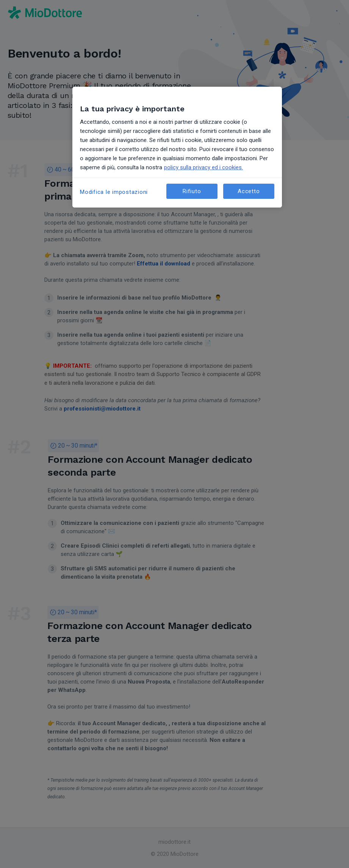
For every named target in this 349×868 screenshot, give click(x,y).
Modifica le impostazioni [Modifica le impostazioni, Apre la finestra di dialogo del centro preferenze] (114, 192)
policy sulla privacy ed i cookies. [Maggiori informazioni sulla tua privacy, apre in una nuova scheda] (203, 167)
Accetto (249, 191)
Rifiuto (192, 191)
